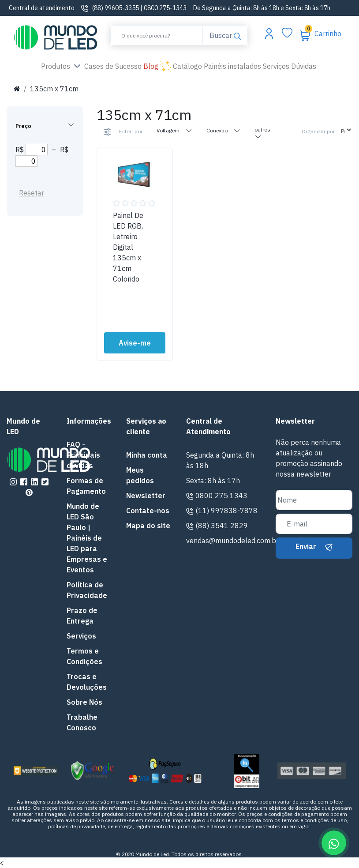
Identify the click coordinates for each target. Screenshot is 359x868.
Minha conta (147, 455)
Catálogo (187, 66)
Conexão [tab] (223, 130)
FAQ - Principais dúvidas (83, 455)
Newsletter (146, 496)
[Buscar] (157, 35)
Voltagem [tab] (174, 130)
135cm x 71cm (54, 89)
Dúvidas (304, 66)
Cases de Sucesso (114, 66)
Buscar (225, 35)
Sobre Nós (84, 702)
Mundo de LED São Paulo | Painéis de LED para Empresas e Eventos (87, 538)
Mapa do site (148, 526)
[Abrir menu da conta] (269, 33)
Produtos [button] (62, 67)
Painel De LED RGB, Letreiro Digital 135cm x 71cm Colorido (128, 247)
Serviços (276, 66)
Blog (157, 67)
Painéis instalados (232, 66)
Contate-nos (148, 511)
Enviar (314, 546)
